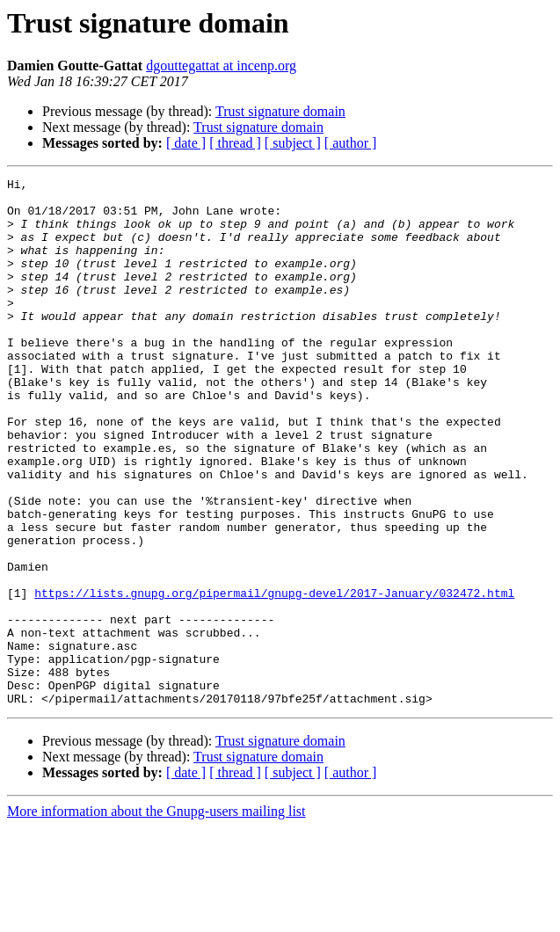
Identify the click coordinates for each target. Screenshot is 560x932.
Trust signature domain (280, 111)
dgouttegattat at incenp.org (221, 66)
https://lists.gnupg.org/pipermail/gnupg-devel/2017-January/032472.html (274, 677)
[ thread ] (235, 143)
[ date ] (186, 143)
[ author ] (351, 143)
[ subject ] (293, 143)
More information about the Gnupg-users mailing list (156, 917)
